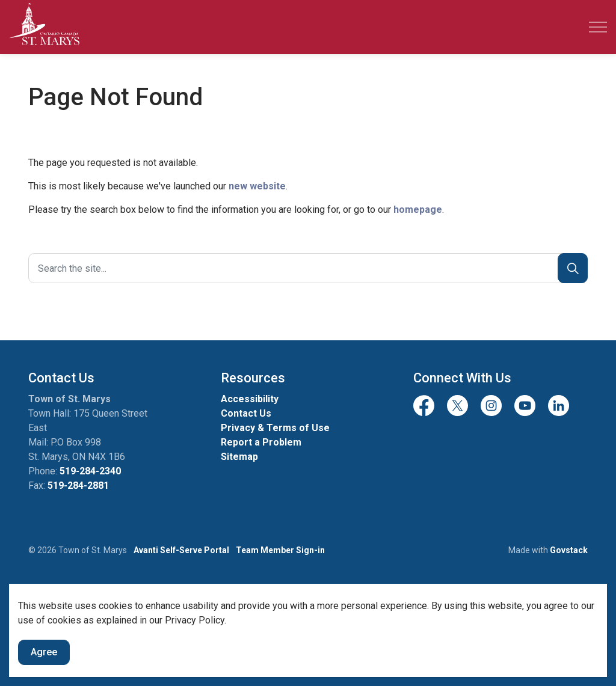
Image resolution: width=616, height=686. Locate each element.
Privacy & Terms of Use (275, 428)
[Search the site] (308, 268)
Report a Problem (261, 442)
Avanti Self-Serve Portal (181, 550)
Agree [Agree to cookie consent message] (44, 672)
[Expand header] (598, 27)
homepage (418, 210)
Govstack (569, 550)
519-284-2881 (78, 485)
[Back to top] (308, 600)
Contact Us (246, 413)
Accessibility (250, 399)
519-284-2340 (90, 471)
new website (257, 186)
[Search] (573, 268)
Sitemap (239, 457)
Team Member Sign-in (280, 550)
